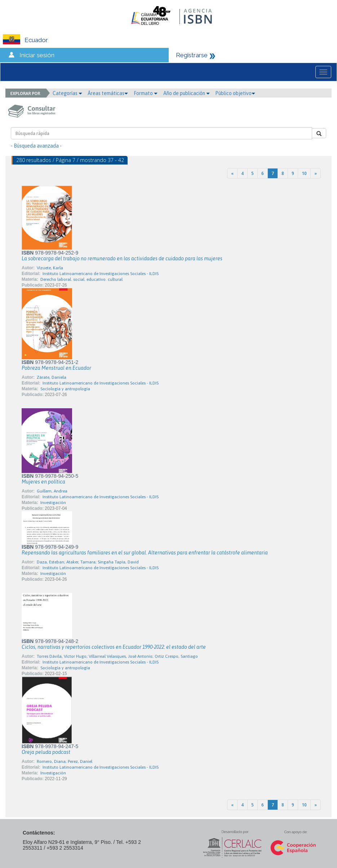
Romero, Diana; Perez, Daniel (65, 761)
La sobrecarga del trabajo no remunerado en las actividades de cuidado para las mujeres (122, 258)
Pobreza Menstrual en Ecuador (56, 368)
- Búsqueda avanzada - (36, 146)
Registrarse (192, 55)
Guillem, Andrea (52, 491)
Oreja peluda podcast (46, 752)
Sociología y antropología (65, 389)
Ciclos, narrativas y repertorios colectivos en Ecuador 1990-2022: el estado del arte (114, 647)
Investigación (53, 503)
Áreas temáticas (108, 93)
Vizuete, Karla (50, 268)
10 (304, 173)
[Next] (316, 173)
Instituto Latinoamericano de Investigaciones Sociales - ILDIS (101, 274)
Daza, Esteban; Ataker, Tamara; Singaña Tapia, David (88, 562)
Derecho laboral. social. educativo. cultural (81, 279)
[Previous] (232, 173)
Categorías (67, 93)
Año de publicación (187, 93)
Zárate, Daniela (52, 377)
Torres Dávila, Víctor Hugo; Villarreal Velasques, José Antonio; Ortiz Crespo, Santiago (117, 656)
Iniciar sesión (37, 55)
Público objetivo (235, 93)
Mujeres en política (43, 482)
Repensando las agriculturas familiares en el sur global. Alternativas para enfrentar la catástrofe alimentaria (145, 553)
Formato (146, 93)
